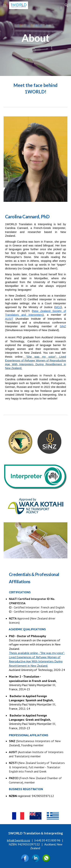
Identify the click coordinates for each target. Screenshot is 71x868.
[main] (36, 38)
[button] (5, 5)
